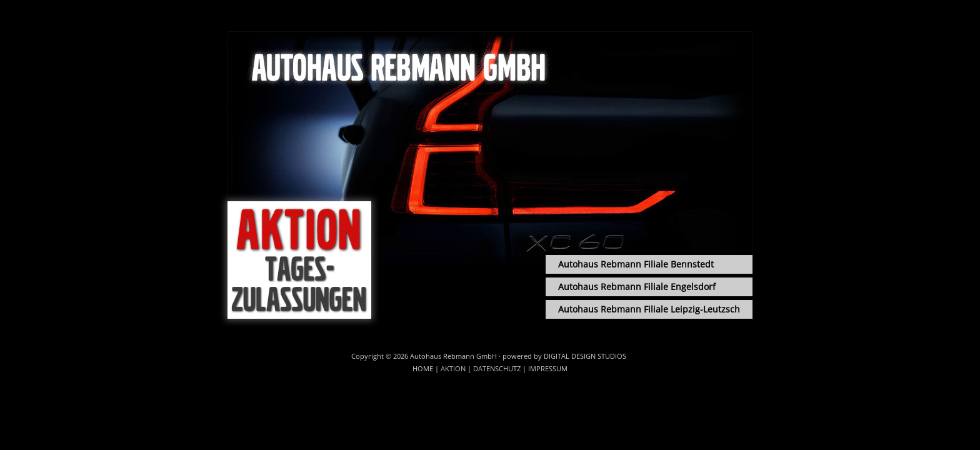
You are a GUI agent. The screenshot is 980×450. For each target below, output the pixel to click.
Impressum (548, 368)
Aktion (453, 368)
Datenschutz (497, 368)
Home (423, 368)
